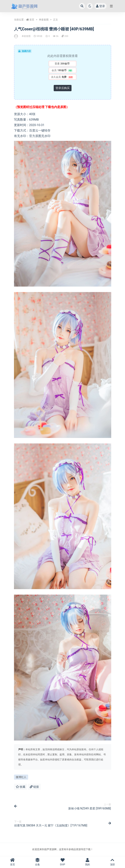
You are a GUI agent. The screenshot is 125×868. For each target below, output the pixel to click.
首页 (32, 20)
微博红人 (21, 777)
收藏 (21, 787)
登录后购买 (63, 88)
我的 (87, 862)
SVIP (62, 862)
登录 (100, 6)
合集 (37, 862)
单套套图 (44, 20)
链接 (34, 787)
